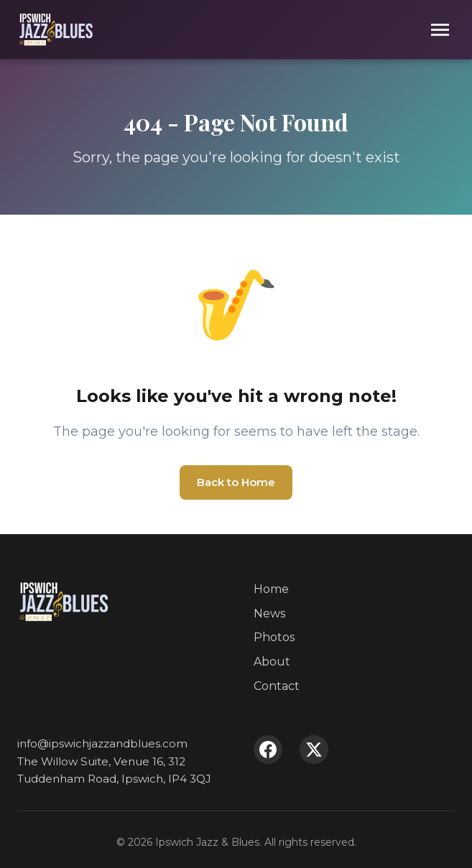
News (269, 613)
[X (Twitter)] (314, 750)
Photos (274, 637)
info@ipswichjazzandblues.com (102, 743)
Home (271, 589)
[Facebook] (268, 750)
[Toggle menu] (440, 30)
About (272, 662)
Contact (277, 686)
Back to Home (236, 482)
